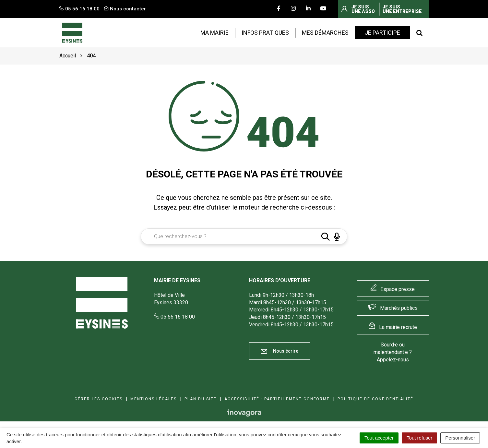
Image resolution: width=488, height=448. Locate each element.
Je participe (382, 33)
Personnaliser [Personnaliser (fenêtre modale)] (460, 438)
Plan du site (201, 399)
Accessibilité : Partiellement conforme (277, 399)
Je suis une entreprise (402, 9)
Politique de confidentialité (375, 399)
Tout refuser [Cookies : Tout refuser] (419, 438)
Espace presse (398, 289)
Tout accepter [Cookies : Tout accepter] (379, 438)
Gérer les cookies (99, 399)
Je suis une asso (363, 9)
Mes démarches (325, 33)
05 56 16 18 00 (174, 317)
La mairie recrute (398, 327)
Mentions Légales (154, 399)
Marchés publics (399, 308)
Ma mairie (214, 33)
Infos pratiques (265, 33)
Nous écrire (280, 351)
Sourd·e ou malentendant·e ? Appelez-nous (393, 352)
